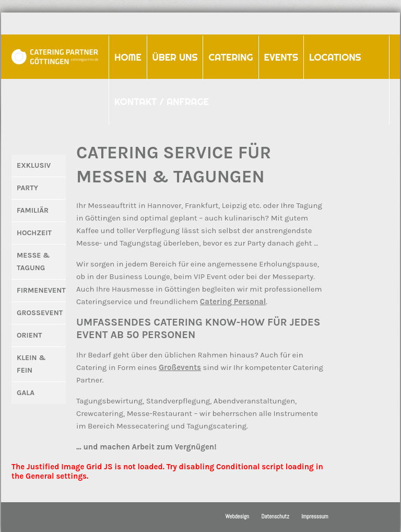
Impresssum (315, 516)
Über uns (175, 57)
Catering (228, 54)
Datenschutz (275, 516)
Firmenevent (41, 290)
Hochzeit (34, 233)
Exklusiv (34, 165)
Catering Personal (233, 302)
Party (27, 188)
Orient (30, 335)
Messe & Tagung (33, 262)
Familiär (33, 210)
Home (128, 57)
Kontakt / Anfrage (162, 102)
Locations (335, 57)
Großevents (180, 367)
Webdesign (237, 516)
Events (279, 54)
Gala (26, 393)
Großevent (40, 313)
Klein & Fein (31, 364)
